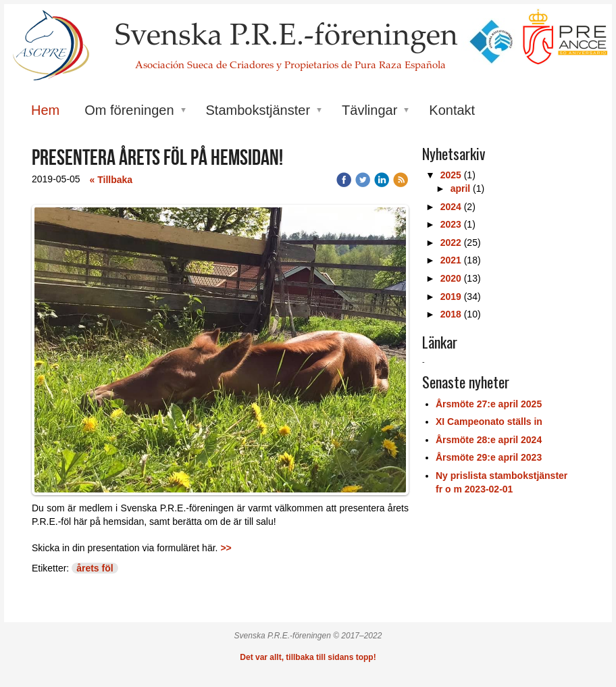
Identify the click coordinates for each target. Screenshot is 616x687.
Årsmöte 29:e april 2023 (489, 457)
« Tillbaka (111, 180)
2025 (451, 175)
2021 (451, 260)
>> (226, 548)
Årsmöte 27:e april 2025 (489, 404)
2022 (451, 243)
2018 (451, 314)
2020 (451, 278)
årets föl (95, 568)
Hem (45, 110)
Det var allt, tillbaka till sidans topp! (308, 657)
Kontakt (452, 110)
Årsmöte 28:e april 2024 (489, 440)
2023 (451, 224)
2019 (451, 297)
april (461, 188)
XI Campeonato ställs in (489, 422)
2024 (451, 207)
